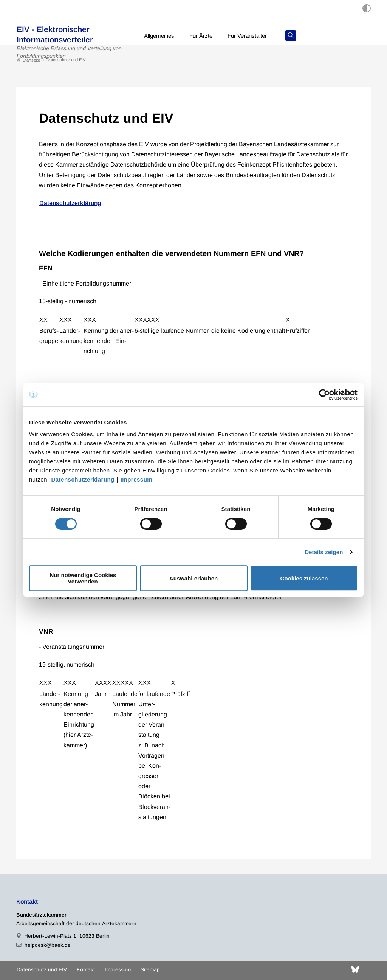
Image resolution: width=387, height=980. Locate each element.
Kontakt (86, 970)
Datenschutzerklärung (83, 479)
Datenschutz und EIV (42, 970)
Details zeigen (324, 552)
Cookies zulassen (304, 578)
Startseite (28, 60)
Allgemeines (161, 36)
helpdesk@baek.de (48, 945)
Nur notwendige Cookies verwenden (83, 578)
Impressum (137, 479)
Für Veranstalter (254, 36)
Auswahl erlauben (193, 578)
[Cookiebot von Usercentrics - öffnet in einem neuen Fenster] (325, 395)
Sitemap (150, 970)
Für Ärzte (205, 36)
